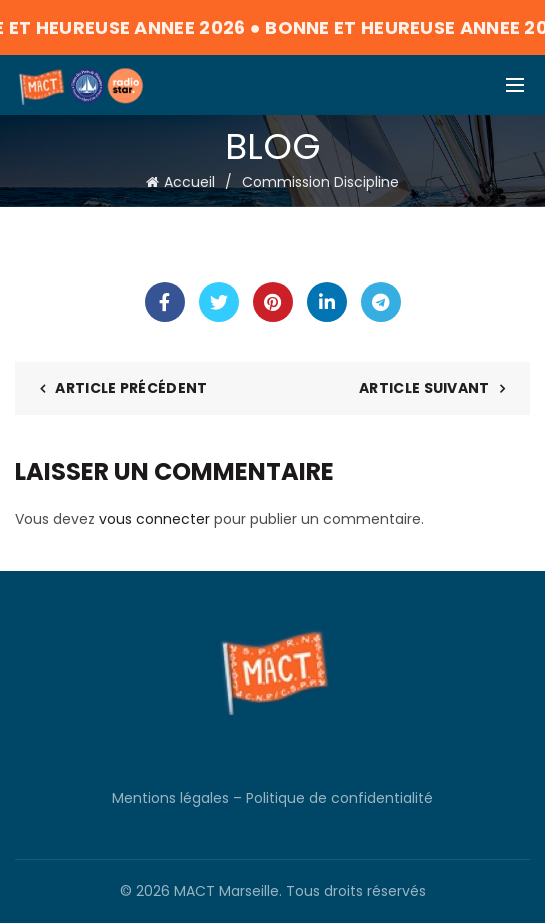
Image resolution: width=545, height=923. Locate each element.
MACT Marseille (226, 891)
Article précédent (131, 388)
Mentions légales (170, 798)
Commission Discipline (320, 182)
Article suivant (424, 388)
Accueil (189, 182)
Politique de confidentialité (339, 798)
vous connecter (154, 519)
